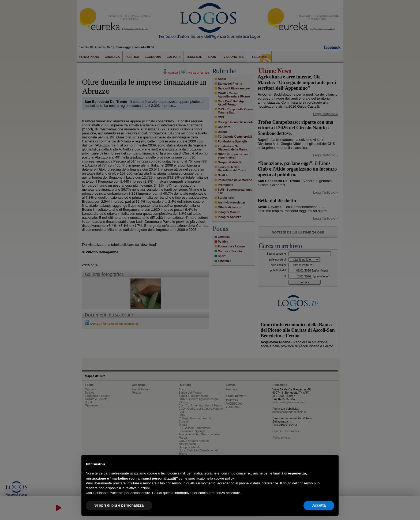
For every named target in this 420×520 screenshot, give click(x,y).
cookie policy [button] (224, 478)
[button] (332, 464)
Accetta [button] (319, 505)
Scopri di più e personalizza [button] (119, 505)
